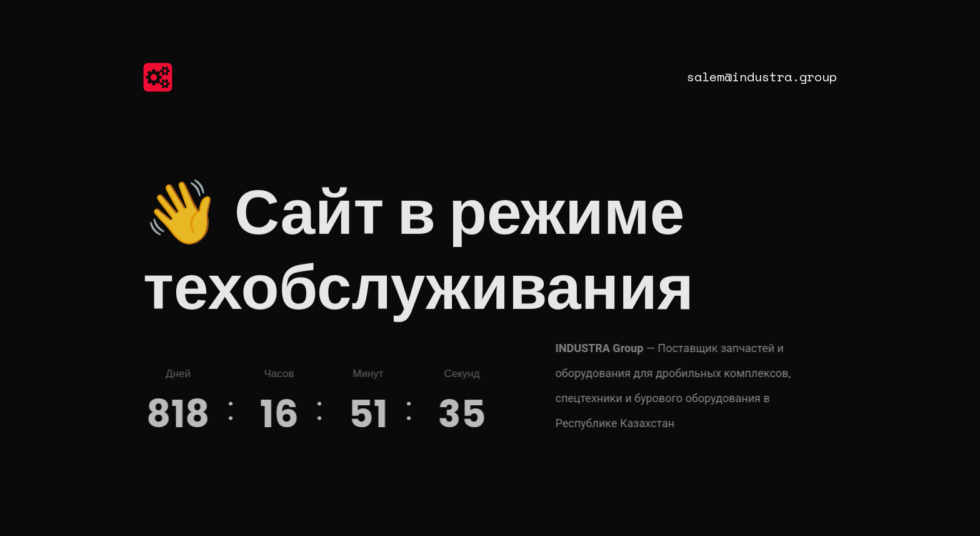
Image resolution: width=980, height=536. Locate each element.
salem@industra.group (762, 77)
